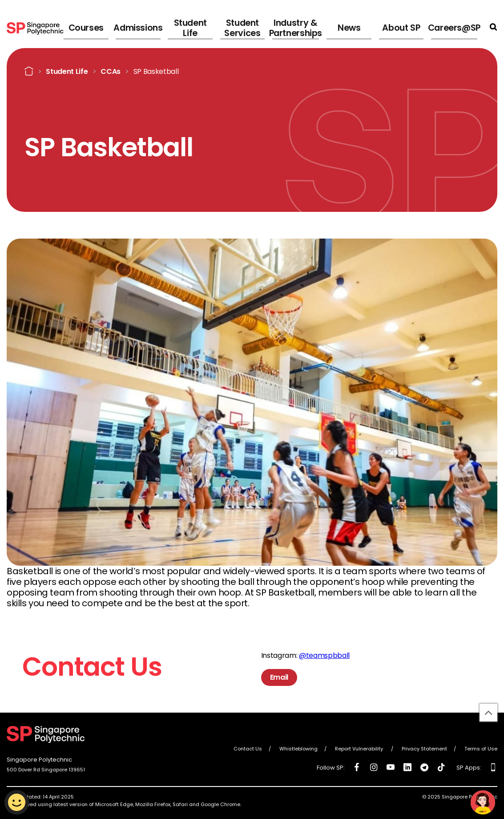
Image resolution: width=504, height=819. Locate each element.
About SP (408, 26)
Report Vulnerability (360, 749)
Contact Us (248, 749)
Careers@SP (458, 26)
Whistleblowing (298, 749)
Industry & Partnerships (312, 27)
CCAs (111, 71)
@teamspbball (324, 655)
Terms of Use (481, 749)
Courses (122, 26)
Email (279, 677)
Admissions (170, 26)
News (363, 26)
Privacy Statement (424, 749)
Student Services (263, 27)
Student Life (217, 27)
